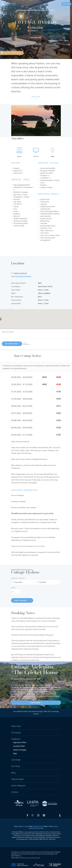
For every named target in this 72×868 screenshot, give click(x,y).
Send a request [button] (66, 4)
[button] (36, 38)
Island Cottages (20, 750)
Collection (16, 739)
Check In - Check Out (18, 578)
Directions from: (8, 332)
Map (15, 753)
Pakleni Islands (37, 27)
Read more (36, 97)
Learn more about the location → (22, 276)
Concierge (16, 760)
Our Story (16, 766)
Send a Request (18, 785)
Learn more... (36, 10)
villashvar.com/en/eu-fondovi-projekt (30, 858)
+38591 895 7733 (38, 826)
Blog (13, 773)
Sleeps (13, 588)
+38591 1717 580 (23, 826)
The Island (16, 733)
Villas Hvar (16, 726)
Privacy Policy (39, 828)
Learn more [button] (35, 703)
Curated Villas (19, 746)
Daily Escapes (17, 779)
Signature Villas (20, 742)
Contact (15, 792)
